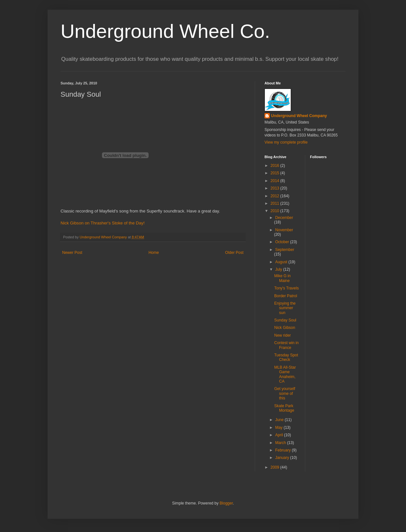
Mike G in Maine (282, 278)
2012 (276, 196)
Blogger (226, 503)
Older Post (234, 253)
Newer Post (72, 253)
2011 (276, 203)
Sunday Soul (285, 320)
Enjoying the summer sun (285, 308)
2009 (276, 467)
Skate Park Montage (284, 408)
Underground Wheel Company (299, 116)
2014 (276, 181)
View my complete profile (286, 142)
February (283, 450)
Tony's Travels (287, 288)
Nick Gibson (285, 328)
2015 (276, 173)
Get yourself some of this (285, 393)
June (280, 420)
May (279, 428)
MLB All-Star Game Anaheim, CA (285, 374)
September (285, 250)
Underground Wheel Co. (165, 31)
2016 (276, 166)
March (281, 443)
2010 (276, 211)
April (280, 435)
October (283, 242)
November (284, 230)
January (283, 458)
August (282, 262)
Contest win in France (286, 345)
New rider (282, 335)
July (279, 269)
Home (154, 253)
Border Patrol (286, 296)
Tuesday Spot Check (286, 357)
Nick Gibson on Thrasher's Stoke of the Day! (103, 223)
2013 (276, 188)
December (284, 218)
